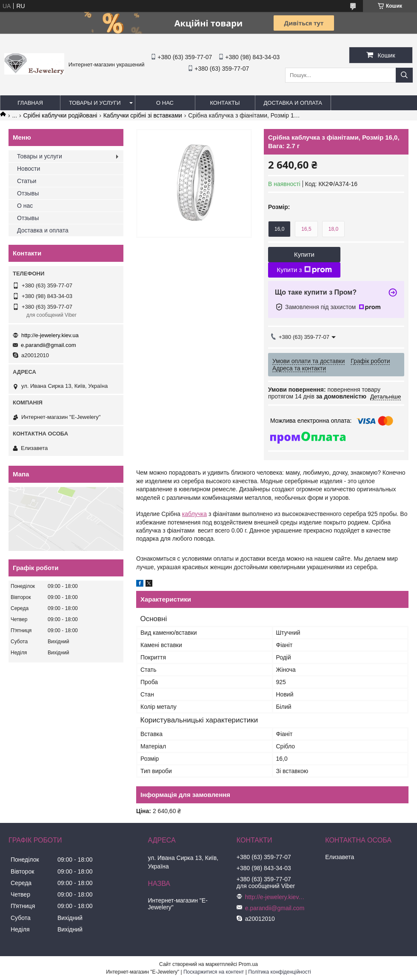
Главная (30, 103)
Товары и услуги (95, 103)
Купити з (304, 270)
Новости (29, 169)
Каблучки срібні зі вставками (143, 115)
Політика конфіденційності (280, 972)
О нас (165, 103)
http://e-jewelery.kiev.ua (50, 335)
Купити (304, 254)
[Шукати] (404, 75)
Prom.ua (248, 964)
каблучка (194, 514)
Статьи (27, 181)
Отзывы (28, 193)
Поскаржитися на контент (214, 972)
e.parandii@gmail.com (49, 345)
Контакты (225, 103)
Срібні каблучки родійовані (60, 115)
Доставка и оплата (293, 103)
